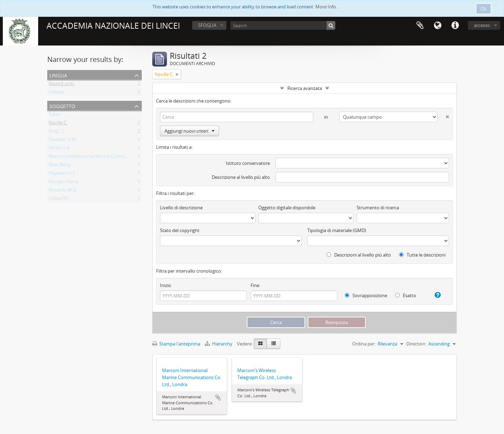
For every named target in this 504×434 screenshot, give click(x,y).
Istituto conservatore (248, 163)
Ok (484, 9)
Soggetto (62, 106)
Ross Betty (60, 166)
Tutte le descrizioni (422, 255)
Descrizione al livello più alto (241, 177)
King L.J (56, 132)
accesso (482, 25)
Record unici (61, 85)
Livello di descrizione (181, 208)
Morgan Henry (64, 183)
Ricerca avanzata (305, 88)
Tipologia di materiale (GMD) (337, 230)
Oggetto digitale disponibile (287, 208)
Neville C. (58, 124)
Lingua (437, 26)
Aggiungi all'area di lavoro (218, 398)
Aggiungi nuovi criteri (190, 131)
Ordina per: (364, 344)
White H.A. (59, 149)
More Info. (326, 7)
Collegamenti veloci (455, 26)
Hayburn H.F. (62, 174)
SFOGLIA (207, 25)
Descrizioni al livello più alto (359, 255)
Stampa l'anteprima (176, 344)
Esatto (406, 295)
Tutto (54, 115)
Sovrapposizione (366, 295)
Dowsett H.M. (63, 141)
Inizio (166, 285)
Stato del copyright (180, 230)
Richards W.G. (63, 191)
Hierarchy (219, 344)
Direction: (416, 344)
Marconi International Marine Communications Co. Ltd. (106, 157)
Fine (255, 285)
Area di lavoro (420, 26)
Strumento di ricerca (378, 208)
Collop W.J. (59, 199)
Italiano (57, 93)
